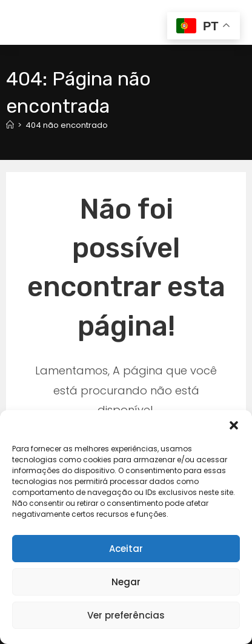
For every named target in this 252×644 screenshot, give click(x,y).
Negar (126, 582)
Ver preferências (126, 615)
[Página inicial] (10, 125)
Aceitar (126, 549)
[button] (234, 425)
